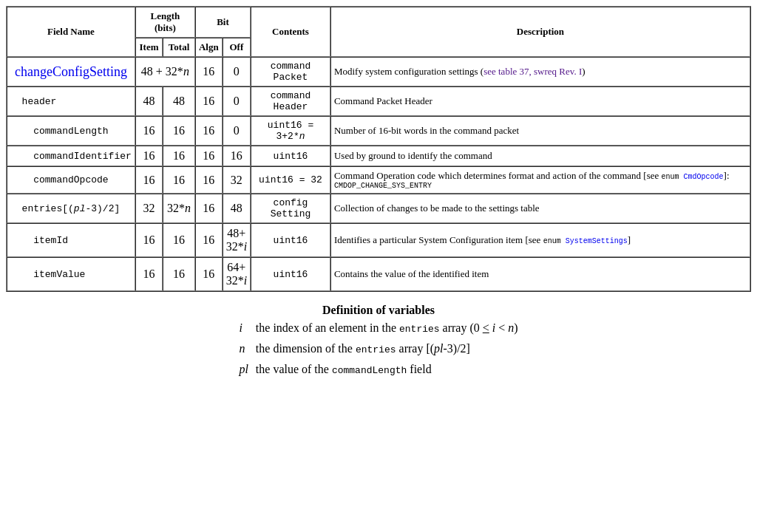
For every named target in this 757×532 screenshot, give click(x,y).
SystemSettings (597, 260)
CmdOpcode (704, 189)
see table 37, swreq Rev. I (533, 74)
